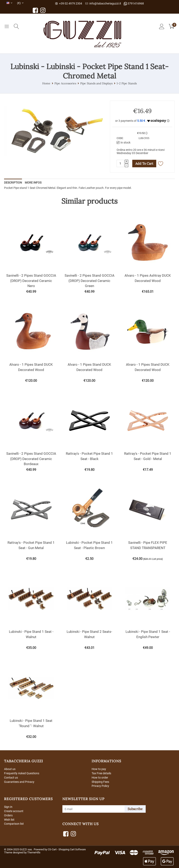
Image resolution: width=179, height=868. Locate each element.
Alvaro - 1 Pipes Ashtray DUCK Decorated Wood (148, 278)
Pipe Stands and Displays (96, 83)
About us (10, 769)
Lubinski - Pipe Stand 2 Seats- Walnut (89, 634)
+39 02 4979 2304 (69, 3)
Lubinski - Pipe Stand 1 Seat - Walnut (31, 634)
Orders (8, 815)
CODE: (120, 138)
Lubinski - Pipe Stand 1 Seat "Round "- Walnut (31, 723)
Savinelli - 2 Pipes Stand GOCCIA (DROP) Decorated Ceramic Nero (31, 281)
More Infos (33, 183)
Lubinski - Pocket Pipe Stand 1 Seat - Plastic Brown (89, 545)
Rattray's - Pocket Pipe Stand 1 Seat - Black (89, 456)
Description (13, 183)
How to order (100, 778)
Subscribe (135, 809)
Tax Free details (101, 773)
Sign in (8, 807)
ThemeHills (34, 852)
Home (46, 83)
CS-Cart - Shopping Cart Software (67, 849)
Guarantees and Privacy (19, 782)
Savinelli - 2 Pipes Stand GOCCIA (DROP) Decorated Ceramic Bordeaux (31, 459)
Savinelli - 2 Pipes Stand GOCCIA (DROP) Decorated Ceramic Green (89, 281)
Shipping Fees (100, 782)
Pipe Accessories (65, 83)
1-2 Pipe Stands (127, 83)
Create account (14, 811)
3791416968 (134, 4)
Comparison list (14, 824)
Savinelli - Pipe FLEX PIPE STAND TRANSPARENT (148, 545)
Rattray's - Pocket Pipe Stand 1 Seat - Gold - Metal (148, 456)
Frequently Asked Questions (22, 773)
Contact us (11, 778)
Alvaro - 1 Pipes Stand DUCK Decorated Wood (31, 367)
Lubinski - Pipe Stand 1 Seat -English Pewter (148, 634)
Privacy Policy (100, 786)
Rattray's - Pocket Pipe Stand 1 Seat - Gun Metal (31, 545)
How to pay (99, 769)
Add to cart (144, 163)
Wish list (9, 820)
